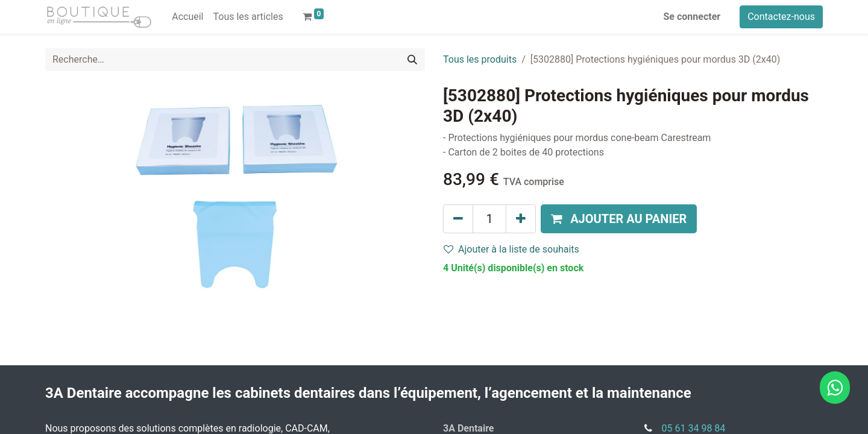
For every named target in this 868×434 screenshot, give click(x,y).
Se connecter (692, 17)
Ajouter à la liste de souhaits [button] (511, 249)
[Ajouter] (521, 219)
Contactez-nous (781, 17)
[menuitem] (187, 17)
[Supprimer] (458, 219)
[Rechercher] (412, 60)
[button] (619, 219)
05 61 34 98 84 (694, 428)
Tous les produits (480, 59)
